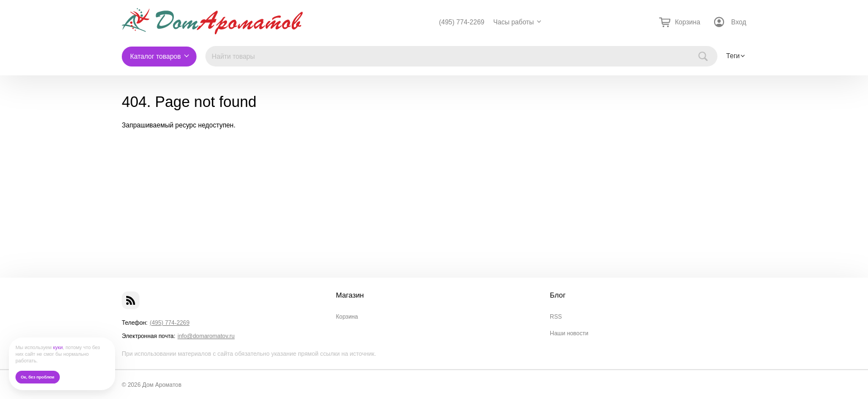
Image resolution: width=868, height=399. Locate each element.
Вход (739, 22)
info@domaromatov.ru (206, 336)
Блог (557, 295)
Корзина (347, 316)
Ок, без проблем (37, 377)
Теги (733, 56)
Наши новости (569, 333)
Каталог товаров (156, 57)
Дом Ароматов (162, 385)
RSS (556, 316)
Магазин (350, 295)
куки (58, 347)
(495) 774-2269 (462, 22)
